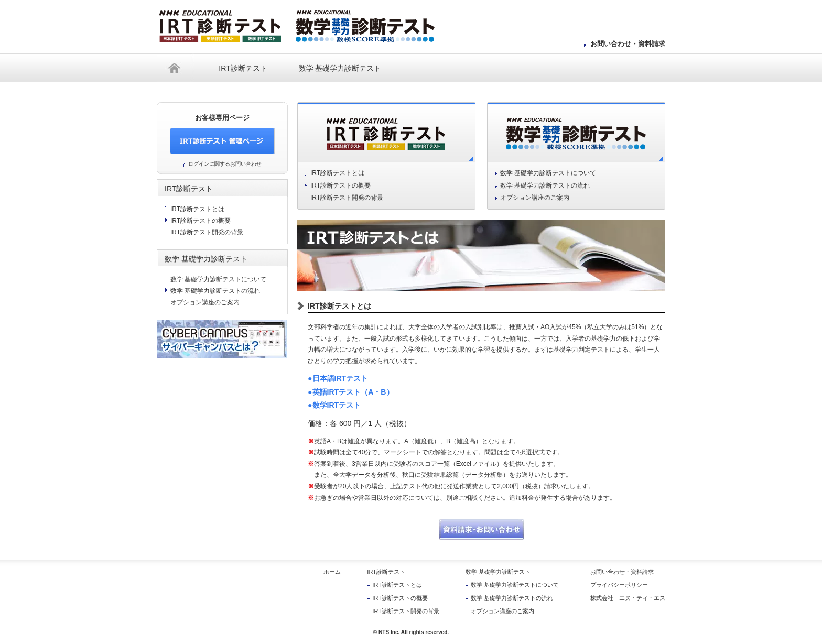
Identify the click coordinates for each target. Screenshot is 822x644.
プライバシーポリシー (619, 585)
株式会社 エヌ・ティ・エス (628, 598)
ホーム (176, 68)
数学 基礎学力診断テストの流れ (545, 185)
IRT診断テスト (243, 68)
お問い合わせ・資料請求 (628, 44)
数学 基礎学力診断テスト (340, 68)
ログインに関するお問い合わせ (225, 164)
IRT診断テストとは (337, 173)
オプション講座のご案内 (535, 198)
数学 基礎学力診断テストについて (548, 173)
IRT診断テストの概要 (340, 185)
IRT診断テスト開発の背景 (347, 198)
